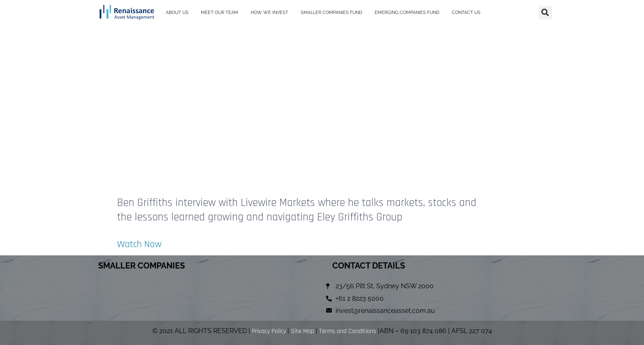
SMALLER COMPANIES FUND (331, 9)
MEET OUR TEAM (220, 9)
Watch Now (142, 244)
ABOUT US (177, 9)
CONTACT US (466, 9)
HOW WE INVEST (269, 9)
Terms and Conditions (348, 331)
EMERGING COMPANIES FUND (407, 9)
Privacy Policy (269, 331)
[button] (545, 9)
